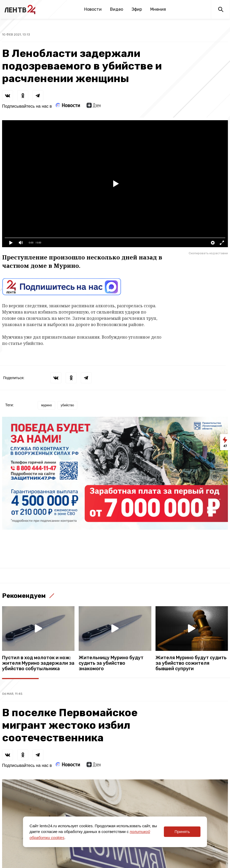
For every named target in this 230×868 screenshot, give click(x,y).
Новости (93, 9)
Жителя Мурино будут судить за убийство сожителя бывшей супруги (191, 663)
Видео (117, 9)
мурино (46, 405)
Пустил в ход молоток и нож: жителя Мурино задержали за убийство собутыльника (38, 663)
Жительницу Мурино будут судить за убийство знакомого (111, 663)
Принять (182, 832)
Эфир (137, 9)
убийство (67, 405)
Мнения (158, 9)
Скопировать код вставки (208, 253)
